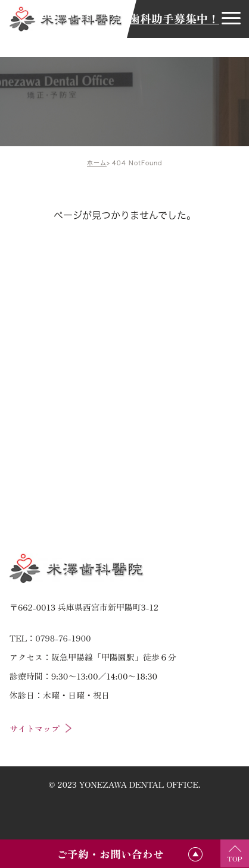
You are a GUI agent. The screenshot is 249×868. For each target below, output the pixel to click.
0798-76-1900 (63, 638)
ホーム (97, 163)
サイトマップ (35, 728)
